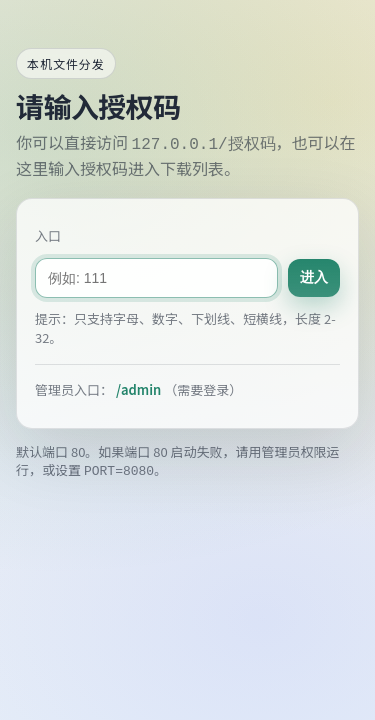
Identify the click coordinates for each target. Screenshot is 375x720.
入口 (48, 236)
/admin (138, 389)
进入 (314, 277)
